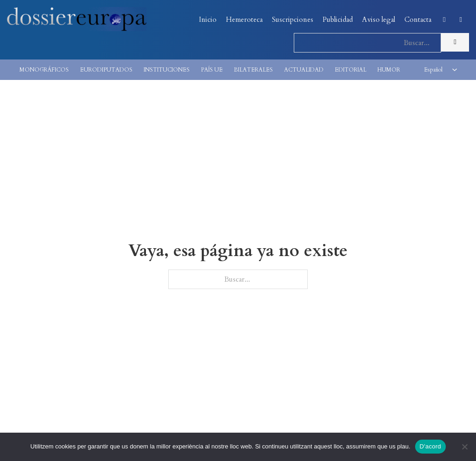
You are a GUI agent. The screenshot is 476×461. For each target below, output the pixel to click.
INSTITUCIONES (167, 70)
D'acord (430, 446)
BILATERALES (253, 70)
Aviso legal (379, 20)
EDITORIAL (350, 70)
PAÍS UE (212, 70)
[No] (464, 447)
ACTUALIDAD (304, 70)
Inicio (208, 20)
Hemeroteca (244, 20)
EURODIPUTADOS (106, 70)
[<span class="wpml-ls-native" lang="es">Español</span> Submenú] (455, 70)
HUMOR (389, 70)
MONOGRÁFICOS (44, 70)
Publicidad (338, 20)
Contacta (418, 20)
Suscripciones (293, 20)
